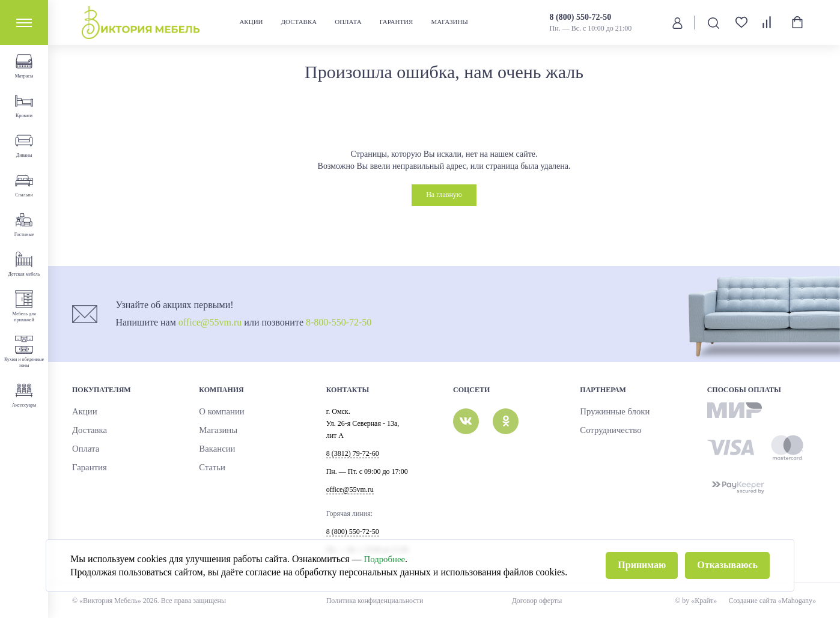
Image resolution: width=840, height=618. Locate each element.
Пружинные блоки (608, 412)
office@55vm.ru (210, 322)
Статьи (209, 468)
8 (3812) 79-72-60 (353, 453)
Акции (251, 22)
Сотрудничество (605, 431)
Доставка (300, 22)
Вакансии (214, 449)
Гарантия (397, 22)
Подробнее (386, 573)
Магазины (450, 22)
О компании (217, 412)
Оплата (348, 22)
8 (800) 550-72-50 (582, 17)
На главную (444, 195)
